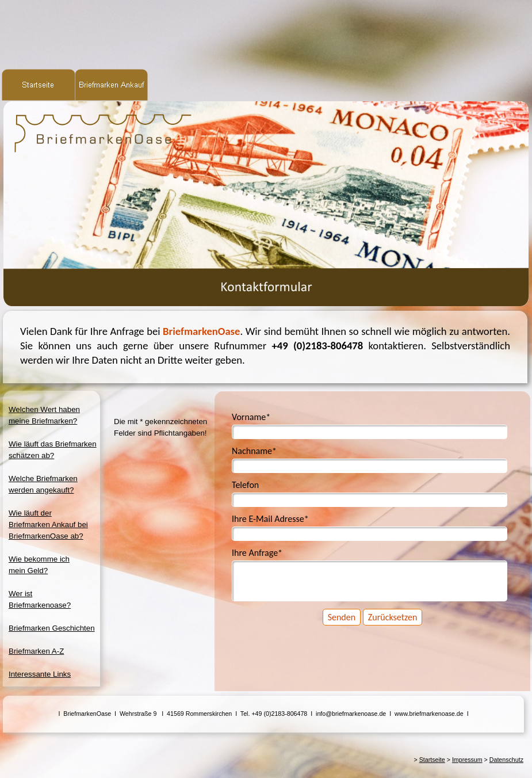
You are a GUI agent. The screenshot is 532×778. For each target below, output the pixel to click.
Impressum (467, 760)
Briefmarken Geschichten (52, 628)
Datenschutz (506, 760)
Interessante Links (40, 674)
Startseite (432, 760)
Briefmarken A (36, 651)
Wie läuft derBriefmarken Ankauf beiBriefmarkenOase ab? (48, 525)
